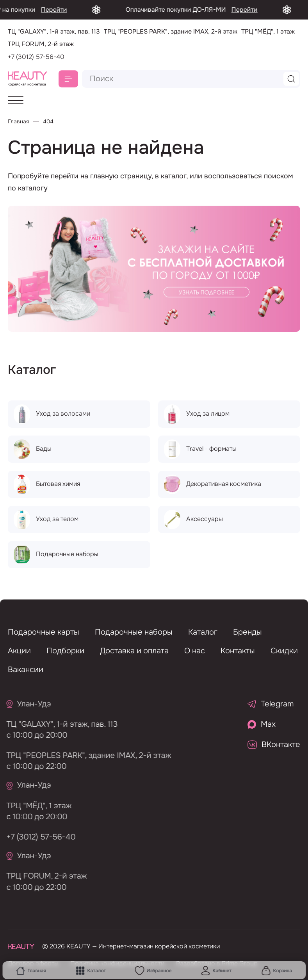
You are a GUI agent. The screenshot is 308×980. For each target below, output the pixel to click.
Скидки (284, 651)
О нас (195, 651)
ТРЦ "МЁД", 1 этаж (36, 806)
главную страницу (121, 176)
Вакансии (26, 670)
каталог (174, 176)
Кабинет (216, 971)
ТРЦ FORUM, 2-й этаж (44, 876)
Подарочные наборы (134, 632)
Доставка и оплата (134, 651)
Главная (31, 971)
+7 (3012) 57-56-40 (36, 57)
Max (262, 724)
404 (48, 121)
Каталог (90, 971)
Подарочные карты (44, 632)
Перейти (62, 10)
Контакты (238, 651)
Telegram (271, 704)
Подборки (65, 651)
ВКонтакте (274, 744)
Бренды (247, 632)
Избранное (153, 971)
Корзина (277, 971)
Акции (19, 651)
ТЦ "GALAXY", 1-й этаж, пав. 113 (60, 724)
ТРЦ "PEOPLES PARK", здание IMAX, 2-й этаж (86, 755)
